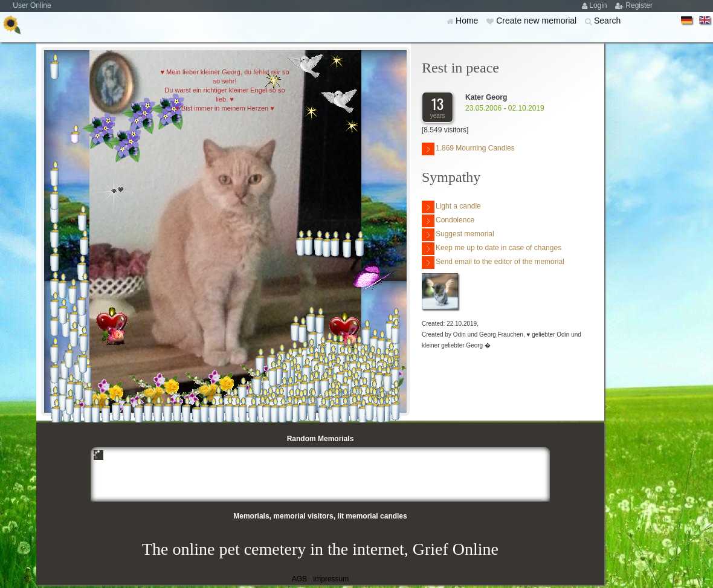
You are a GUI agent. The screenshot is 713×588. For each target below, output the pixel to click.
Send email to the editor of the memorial (493, 263)
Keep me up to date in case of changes (492, 249)
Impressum (331, 579)
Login (599, 5)
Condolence (448, 221)
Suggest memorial (458, 235)
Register (639, 5)
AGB (299, 579)
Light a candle (451, 207)
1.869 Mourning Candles (468, 149)
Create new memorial (537, 21)
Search (607, 21)
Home (468, 21)
